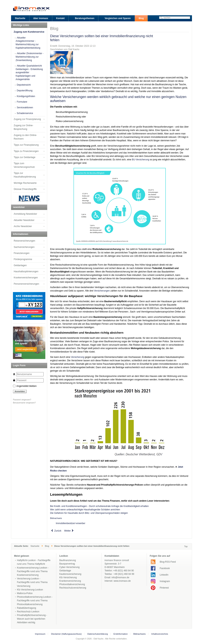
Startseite (35, 546)
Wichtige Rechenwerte (25, 183)
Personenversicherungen (26, 284)
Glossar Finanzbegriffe (25, 189)
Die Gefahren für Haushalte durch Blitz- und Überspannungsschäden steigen (89, 513)
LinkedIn (164, 575)
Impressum (40, 634)
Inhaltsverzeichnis (160, 634)
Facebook (165, 568)
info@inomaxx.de (120, 577)
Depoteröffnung (25, 91)
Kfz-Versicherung (68, 577)
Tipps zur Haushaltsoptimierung (25, 175)
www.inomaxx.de (122, 581)
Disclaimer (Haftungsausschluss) (66, 634)
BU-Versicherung (141, 160)
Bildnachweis (56, 518)
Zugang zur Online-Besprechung (24, 127)
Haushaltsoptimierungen (26, 271)
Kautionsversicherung (70, 574)
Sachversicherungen (24, 247)
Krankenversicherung (70, 581)
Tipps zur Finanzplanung (26, 145)
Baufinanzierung (68, 560)
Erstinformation (121, 634)
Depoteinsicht (24, 85)
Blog (47, 546)
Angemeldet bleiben (26, 386)
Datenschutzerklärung (98, 634)
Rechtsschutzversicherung (73, 588)
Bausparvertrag (67, 564)
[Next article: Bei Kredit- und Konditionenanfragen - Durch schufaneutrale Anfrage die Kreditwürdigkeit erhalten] (69, 531)
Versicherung (78, 357)
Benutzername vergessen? (24, 403)
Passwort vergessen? (22, 400)
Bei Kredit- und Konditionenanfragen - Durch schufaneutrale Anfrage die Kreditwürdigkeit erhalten (99, 506)
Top (186, 546)
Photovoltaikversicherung (72, 584)
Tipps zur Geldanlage (25, 157)
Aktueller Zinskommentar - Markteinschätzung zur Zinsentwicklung (30, 57)
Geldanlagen (20, 265)
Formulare (22, 102)
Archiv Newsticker (23, 226)
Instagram (165, 581)
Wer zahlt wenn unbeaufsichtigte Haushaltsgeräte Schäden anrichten (85, 510)
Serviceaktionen (25, 108)
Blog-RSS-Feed (168, 562)
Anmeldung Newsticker (25, 214)
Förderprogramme (23, 259)
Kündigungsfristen (26, 96)
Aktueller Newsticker (24, 220)
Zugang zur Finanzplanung (27, 119)
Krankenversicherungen (26, 278)
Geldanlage (65, 571)
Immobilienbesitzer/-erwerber (71, 523)
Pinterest (164, 588)
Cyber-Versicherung (70, 567)
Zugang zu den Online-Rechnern (25, 137)
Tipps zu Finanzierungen (26, 151)
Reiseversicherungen (24, 241)
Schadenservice (25, 113)
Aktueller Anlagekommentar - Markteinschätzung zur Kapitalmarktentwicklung (28, 43)
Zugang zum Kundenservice (29, 32)
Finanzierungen (22, 253)
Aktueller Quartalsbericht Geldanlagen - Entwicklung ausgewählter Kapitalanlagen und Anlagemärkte (29, 73)
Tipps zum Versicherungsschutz (24, 165)
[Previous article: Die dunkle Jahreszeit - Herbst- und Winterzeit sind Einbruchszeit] (56, 531)
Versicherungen (102, 291)
